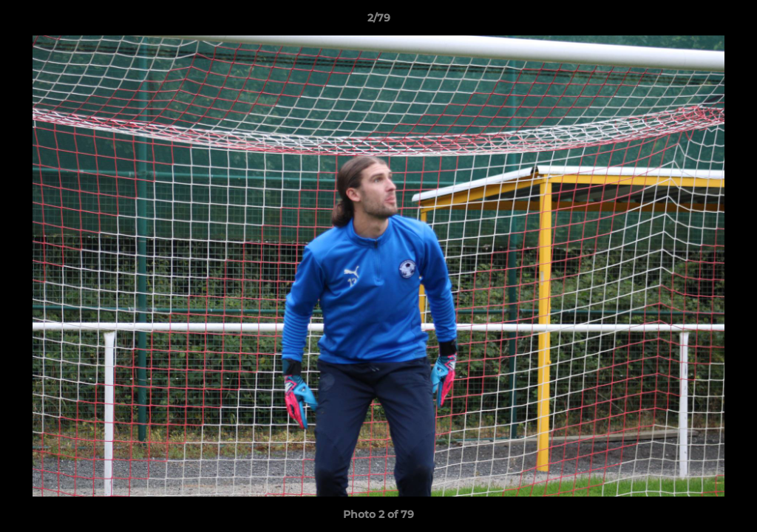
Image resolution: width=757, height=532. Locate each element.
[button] (730, 21)
